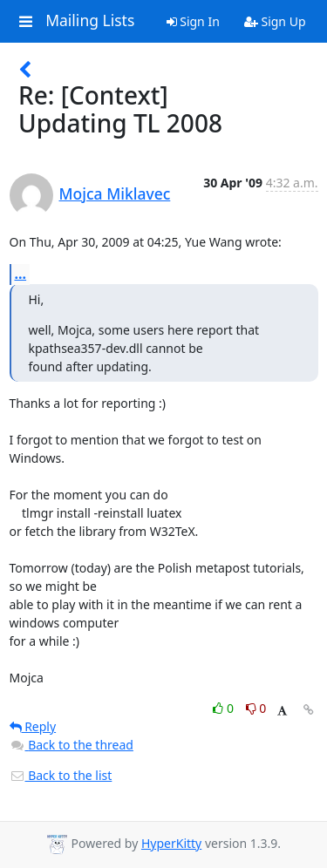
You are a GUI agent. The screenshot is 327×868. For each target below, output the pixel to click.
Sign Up (275, 21)
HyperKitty (171, 843)
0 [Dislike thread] (256, 708)
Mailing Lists (90, 21)
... (21, 274)
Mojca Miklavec (115, 193)
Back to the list (61, 775)
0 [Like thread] (225, 708)
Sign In (193, 21)
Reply (33, 726)
